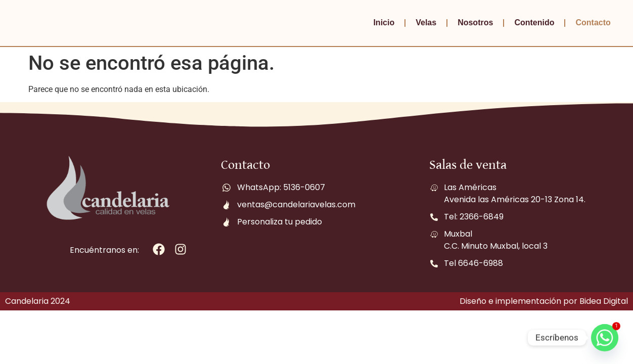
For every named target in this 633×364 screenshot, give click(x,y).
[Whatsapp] (605, 338)
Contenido (534, 22)
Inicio (384, 22)
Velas (426, 22)
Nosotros (475, 22)
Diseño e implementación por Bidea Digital (544, 301)
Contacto (593, 22)
